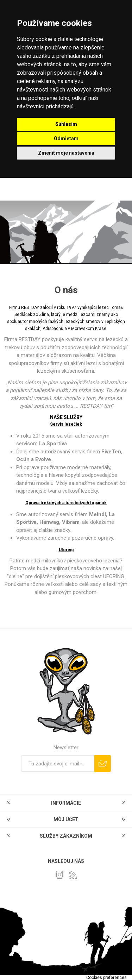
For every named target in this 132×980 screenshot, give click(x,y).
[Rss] (73, 875)
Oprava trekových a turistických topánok (66, 503)
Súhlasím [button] (66, 124)
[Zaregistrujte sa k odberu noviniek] (58, 763)
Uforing (66, 550)
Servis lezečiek (66, 424)
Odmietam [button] (66, 138)
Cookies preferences (106, 978)
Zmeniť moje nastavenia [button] (66, 153)
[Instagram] (59, 875)
